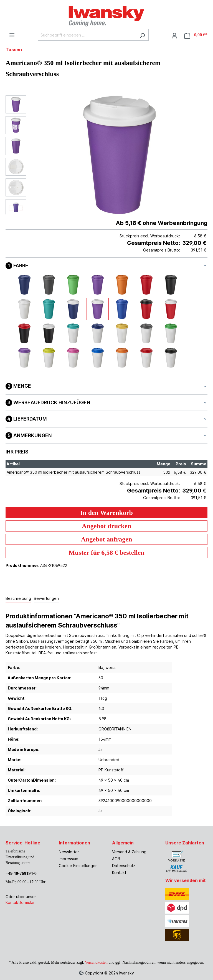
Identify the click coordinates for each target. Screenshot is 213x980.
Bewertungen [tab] (46, 598)
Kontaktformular (20, 902)
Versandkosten (96, 962)
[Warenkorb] (194, 35)
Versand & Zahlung (129, 852)
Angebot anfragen (107, 539)
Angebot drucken (106, 526)
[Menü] (12, 34)
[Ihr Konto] (174, 35)
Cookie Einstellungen (78, 866)
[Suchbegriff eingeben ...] (87, 35)
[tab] (18, 599)
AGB (116, 859)
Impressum (69, 859)
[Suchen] (142, 35)
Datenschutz (124, 866)
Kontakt (119, 873)
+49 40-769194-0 (21, 873)
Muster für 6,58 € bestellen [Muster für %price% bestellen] (106, 553)
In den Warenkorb (106, 513)
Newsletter (69, 852)
